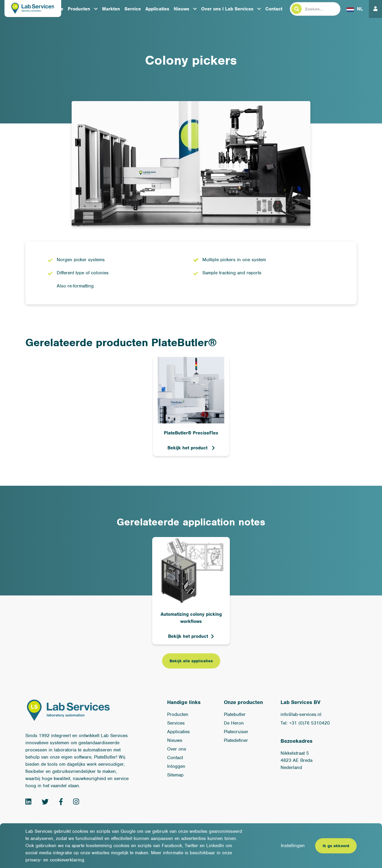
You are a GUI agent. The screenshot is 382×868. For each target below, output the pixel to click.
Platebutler (235, 714)
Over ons (177, 749)
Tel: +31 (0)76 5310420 (305, 723)
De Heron (234, 723)
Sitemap (175, 775)
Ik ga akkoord (336, 846)
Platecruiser (236, 732)
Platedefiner (236, 740)
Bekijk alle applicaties (191, 661)
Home (57, 9)
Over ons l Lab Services (227, 9)
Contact (274, 9)
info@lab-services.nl (301, 714)
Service (133, 9)
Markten (111, 9)
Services (176, 723)
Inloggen (176, 766)
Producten (79, 9)
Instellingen (293, 846)
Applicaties (157, 9)
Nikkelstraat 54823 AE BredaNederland (296, 760)
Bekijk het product (188, 448)
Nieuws (181, 9)
